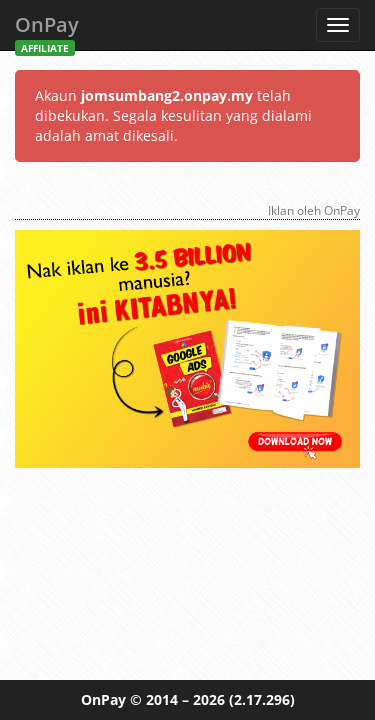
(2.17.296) (262, 699)
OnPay (47, 30)
